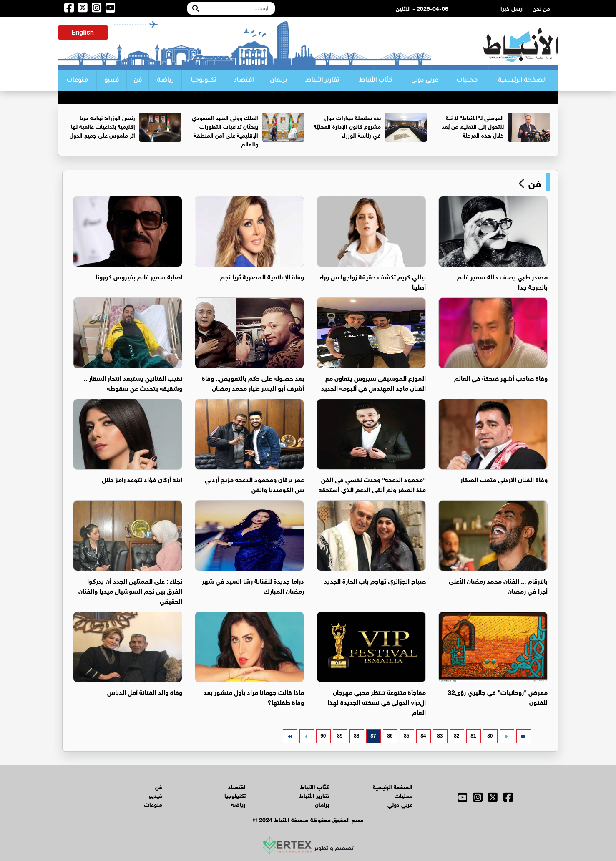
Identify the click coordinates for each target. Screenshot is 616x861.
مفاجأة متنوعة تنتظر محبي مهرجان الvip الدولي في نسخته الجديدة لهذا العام (377, 701)
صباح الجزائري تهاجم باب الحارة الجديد (375, 580)
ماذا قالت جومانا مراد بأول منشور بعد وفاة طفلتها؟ (254, 696)
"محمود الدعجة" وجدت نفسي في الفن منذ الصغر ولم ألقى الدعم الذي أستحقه (372, 484)
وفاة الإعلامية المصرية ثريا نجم (262, 276)
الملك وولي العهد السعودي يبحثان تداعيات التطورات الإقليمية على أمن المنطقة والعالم (225, 130)
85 (406, 736)
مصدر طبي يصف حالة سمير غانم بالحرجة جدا (502, 281)
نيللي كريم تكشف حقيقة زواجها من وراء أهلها (373, 281)
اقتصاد (244, 81)
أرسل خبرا (512, 8)
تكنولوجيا (203, 81)
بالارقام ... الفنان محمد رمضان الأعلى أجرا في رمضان (498, 585)
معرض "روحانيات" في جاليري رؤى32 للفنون (498, 696)
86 (390, 736)
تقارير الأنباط (322, 81)
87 (373, 736)
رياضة (165, 81)
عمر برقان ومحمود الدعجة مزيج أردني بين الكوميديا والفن (254, 484)
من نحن (541, 8)
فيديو (112, 81)
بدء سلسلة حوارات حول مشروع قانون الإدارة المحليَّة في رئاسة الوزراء (347, 126)
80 (490, 736)
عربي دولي (425, 81)
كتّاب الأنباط (376, 81)
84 (423, 736)
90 (323, 736)
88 (356, 736)
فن (138, 81)
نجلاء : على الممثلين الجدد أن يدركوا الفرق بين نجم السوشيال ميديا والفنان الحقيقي (130, 590)
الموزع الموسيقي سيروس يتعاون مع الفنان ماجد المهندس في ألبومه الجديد (373, 382)
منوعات (77, 81)
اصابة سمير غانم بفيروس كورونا (139, 276)
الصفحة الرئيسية (522, 81)
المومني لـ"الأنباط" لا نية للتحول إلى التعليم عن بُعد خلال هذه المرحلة (473, 126)
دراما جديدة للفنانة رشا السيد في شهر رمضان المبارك (253, 585)
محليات (467, 81)
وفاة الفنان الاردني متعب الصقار (504, 479)
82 (456, 736)
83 (440, 736)
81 (473, 736)
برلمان (278, 81)
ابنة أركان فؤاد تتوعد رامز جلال (142, 479)
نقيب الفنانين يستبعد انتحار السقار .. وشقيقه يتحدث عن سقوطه (133, 382)
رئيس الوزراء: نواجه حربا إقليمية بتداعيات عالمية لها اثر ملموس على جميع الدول (102, 126)
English (83, 32)
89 (340, 736)
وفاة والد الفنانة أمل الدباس (145, 691)
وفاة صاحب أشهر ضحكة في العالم (501, 377)
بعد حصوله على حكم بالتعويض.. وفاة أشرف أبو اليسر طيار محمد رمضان (253, 382)
